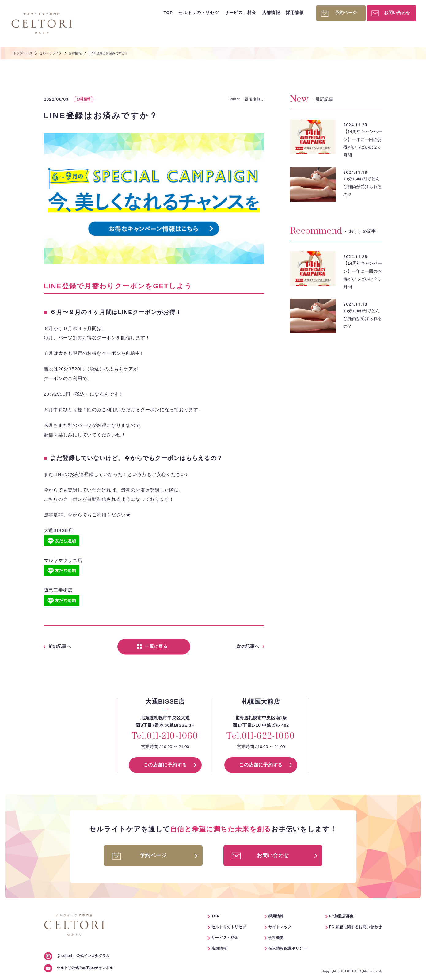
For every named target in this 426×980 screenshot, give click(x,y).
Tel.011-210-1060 (165, 736)
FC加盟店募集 (341, 916)
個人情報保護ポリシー (288, 948)
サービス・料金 (240, 13)
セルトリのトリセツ (199, 13)
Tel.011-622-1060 (261, 736)
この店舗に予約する (165, 765)
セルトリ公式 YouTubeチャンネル (85, 968)
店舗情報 (271, 13)
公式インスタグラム (83, 956)
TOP (168, 13)
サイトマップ (280, 927)
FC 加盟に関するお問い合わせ (356, 927)
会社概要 (276, 938)
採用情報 (295, 13)
